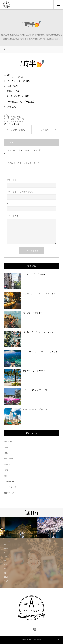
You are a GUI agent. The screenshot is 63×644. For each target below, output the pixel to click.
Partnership (7, 464)
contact (6, 581)
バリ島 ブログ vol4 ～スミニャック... (41, 294)
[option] (16, 527)
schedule (6, 577)
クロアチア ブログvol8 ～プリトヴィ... (41, 351)
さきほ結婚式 (18, 129)
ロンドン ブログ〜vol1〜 (34, 274)
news (5, 569)
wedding (6, 549)
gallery (6, 557)
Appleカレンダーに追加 (18, 96)
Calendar (7, 447)
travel (5, 561)
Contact (6, 453)
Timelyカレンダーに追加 (19, 81)
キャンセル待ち (12, 124)
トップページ (10, 487)
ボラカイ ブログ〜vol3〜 (34, 371)
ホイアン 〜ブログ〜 (33, 313)
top (5, 545)
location (6, 553)
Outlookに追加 (13, 91)
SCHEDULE (6, 470)
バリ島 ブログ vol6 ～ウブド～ (38, 332)
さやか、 (45, 129)
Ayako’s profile (8, 442)
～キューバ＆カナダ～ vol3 (35, 390)
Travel (6, 476)
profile (6, 565)
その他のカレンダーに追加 (21, 101)
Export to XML (11, 107)
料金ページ (9, 493)
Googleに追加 (13, 86)
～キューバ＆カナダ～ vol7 (35, 409)
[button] (13, 77)
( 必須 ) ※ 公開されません (20, 192)
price (5, 573)
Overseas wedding (9, 459)
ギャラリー (9, 481)
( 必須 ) (12, 180)
